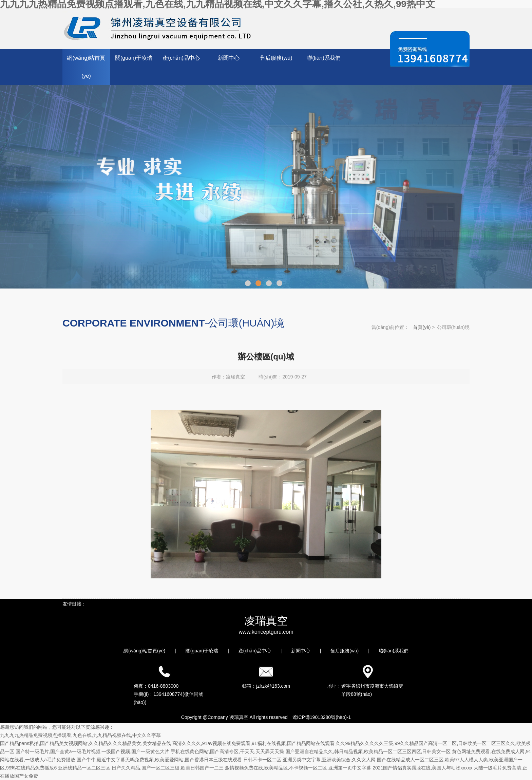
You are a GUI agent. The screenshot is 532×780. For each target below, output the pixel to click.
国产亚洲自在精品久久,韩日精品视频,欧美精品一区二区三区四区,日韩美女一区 (368, 751)
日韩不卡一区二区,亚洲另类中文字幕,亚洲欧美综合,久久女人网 (309, 760)
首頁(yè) (422, 327)
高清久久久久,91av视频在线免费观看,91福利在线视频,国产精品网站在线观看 (253, 743)
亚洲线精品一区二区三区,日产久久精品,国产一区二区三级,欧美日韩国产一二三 (141, 768)
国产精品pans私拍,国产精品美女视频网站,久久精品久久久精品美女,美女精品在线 (85, 743)
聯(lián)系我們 (324, 58)
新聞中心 (229, 58)
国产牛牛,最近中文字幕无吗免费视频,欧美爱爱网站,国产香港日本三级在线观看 (159, 760)
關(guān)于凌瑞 (134, 58)
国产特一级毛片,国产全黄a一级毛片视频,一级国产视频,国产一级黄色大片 (92, 751)
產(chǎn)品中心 (181, 58)
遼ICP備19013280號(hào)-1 (322, 717)
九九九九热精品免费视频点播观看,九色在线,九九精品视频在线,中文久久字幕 (80, 735)
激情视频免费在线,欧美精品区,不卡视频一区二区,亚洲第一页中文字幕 (298, 768)
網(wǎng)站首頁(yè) (86, 67)
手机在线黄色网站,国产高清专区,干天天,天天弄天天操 (227, 751)
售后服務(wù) (276, 58)
